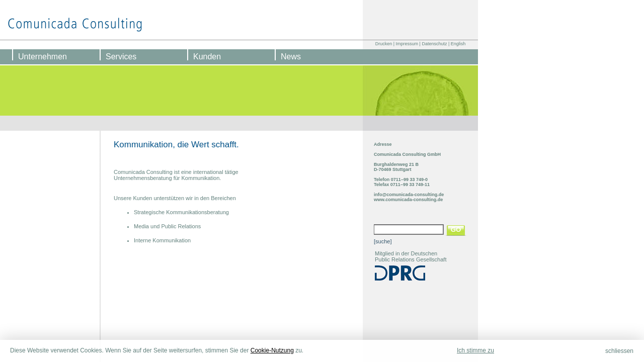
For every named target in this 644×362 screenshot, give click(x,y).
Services (121, 57)
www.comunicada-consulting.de (408, 200)
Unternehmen (43, 57)
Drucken (384, 44)
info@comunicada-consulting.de (409, 195)
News (291, 57)
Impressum (407, 44)
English (458, 44)
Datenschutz (434, 44)
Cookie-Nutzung (272, 350)
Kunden (207, 57)
